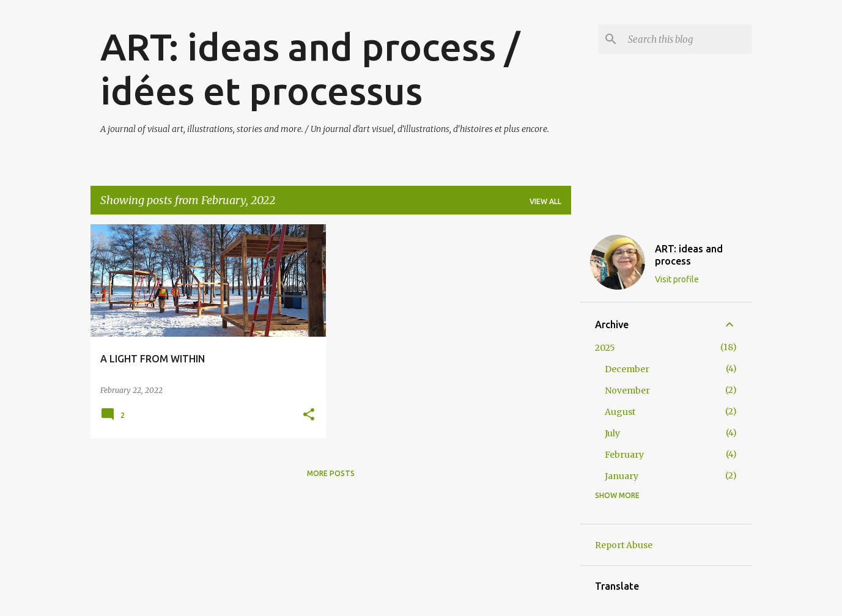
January (622, 476)
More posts (331, 473)
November (627, 391)
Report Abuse (624, 545)
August (620, 412)
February (624, 455)
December (627, 369)
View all (545, 201)
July (612, 433)
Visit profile (677, 279)
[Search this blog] (687, 39)
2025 (605, 348)
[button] (309, 415)
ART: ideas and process (689, 255)
